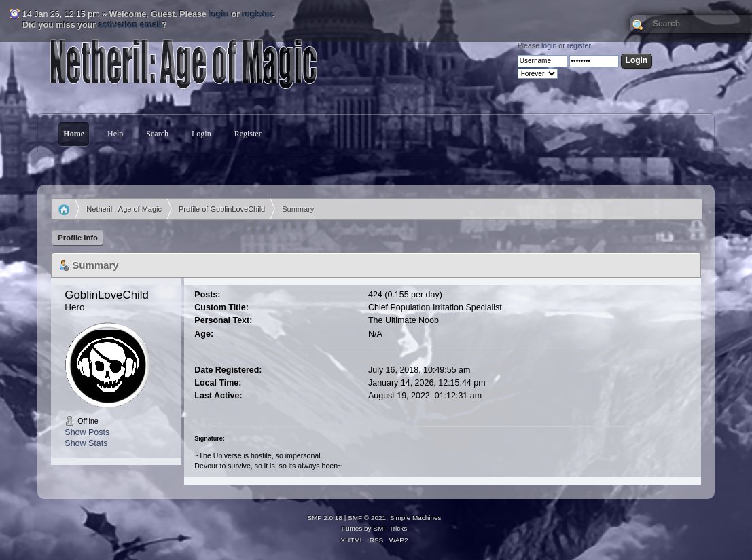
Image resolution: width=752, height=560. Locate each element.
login (219, 14)
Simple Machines (416, 518)
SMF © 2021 (367, 518)
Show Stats (86, 443)
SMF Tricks (390, 528)
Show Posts (87, 432)
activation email (130, 25)
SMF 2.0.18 (325, 518)
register (257, 14)
